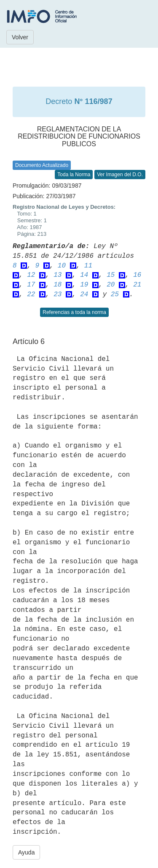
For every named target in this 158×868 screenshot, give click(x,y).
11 (88, 266)
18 (58, 285)
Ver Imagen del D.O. (120, 175)
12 (31, 275)
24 (84, 295)
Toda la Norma (74, 175)
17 (31, 285)
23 (58, 295)
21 (137, 285)
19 (84, 285)
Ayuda (26, 852)
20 (111, 285)
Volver (20, 37)
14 (84, 275)
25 (115, 295)
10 (62, 266)
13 (58, 275)
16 (137, 275)
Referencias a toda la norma (74, 312)
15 (111, 275)
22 (31, 295)
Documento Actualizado (42, 165)
